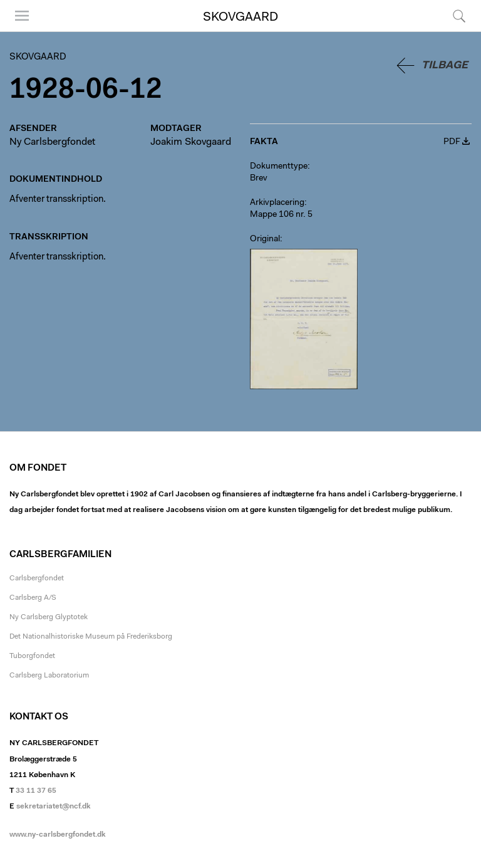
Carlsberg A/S (33, 598)
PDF (452, 142)
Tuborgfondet (32, 656)
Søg (459, 16)
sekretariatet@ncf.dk (54, 807)
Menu (22, 16)
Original (265, 239)
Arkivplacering (277, 203)
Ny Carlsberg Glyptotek (49, 617)
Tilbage (445, 65)
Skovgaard (240, 18)
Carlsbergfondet (37, 578)
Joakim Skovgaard (191, 142)
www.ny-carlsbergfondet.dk (58, 835)
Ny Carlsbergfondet (52, 142)
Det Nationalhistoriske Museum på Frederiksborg (91, 637)
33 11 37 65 (36, 791)
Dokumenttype (279, 167)
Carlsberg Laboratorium (49, 676)
